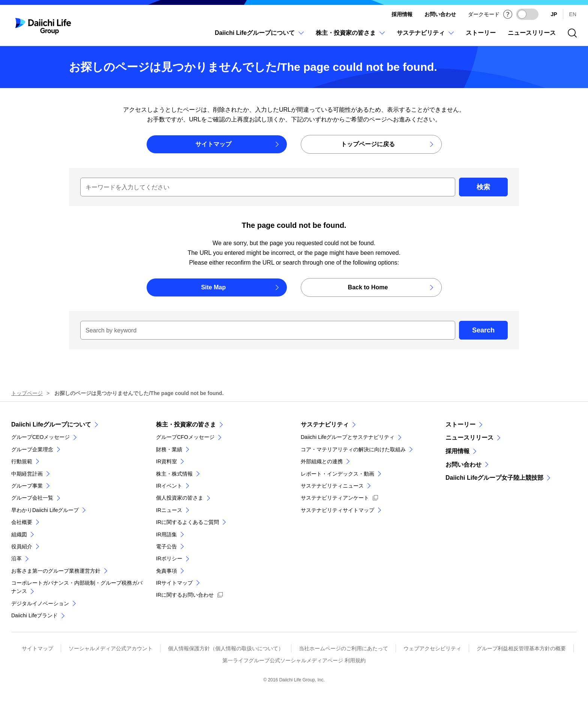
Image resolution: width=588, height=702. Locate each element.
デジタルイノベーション (40, 603)
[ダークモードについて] (508, 14)
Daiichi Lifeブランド (34, 615)
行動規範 (22, 461)
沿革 (16, 558)
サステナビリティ (325, 424)
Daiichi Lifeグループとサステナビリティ (348, 437)
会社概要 (22, 522)
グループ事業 (27, 486)
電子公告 (166, 546)
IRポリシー (169, 558)
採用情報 (402, 14)
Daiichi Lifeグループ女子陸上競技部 (494, 478)
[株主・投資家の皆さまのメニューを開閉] (350, 37)
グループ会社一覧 (32, 498)
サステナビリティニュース (332, 486)
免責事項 (166, 571)
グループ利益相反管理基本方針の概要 (521, 648)
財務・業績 (169, 449)
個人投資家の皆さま (180, 498)
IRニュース (169, 510)
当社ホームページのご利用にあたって (343, 648)
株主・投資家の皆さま (186, 424)
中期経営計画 (27, 474)
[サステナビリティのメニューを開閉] (425, 37)
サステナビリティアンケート (335, 498)
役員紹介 (22, 546)
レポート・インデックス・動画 (337, 474)
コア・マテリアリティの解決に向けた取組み (353, 449)
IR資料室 (166, 461)
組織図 (19, 534)
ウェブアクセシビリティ (432, 648)
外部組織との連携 (322, 461)
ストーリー (460, 424)
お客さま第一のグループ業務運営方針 (56, 571)
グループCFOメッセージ (185, 437)
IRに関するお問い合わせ (185, 595)
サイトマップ (37, 648)
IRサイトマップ (174, 583)
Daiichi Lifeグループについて (51, 424)
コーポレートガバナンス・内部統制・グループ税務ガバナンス (77, 587)
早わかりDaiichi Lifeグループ (45, 510)
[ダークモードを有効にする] (527, 14)
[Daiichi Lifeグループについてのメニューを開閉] (259, 37)
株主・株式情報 (174, 474)
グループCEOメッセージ (40, 437)
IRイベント (169, 486)
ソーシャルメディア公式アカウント (111, 648)
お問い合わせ (440, 14)
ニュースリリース (469, 438)
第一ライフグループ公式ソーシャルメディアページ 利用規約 (294, 660)
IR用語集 (166, 534)
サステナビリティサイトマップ (337, 510)
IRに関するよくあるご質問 (187, 522)
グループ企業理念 (32, 449)
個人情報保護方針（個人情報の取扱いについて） (226, 648)
